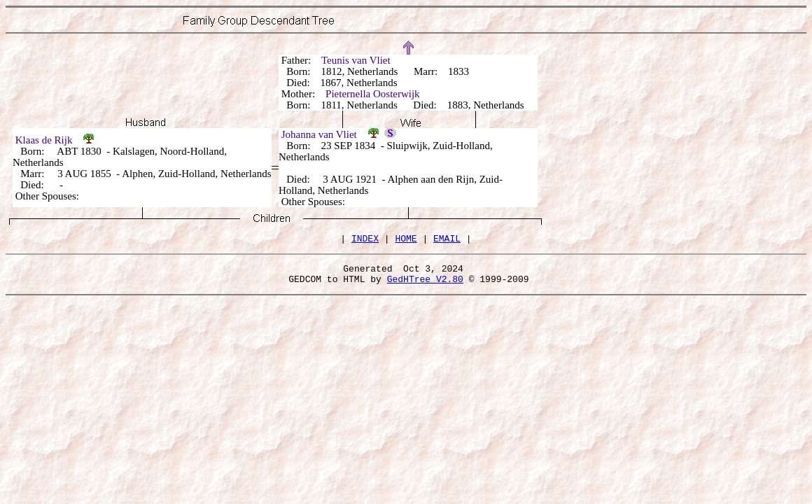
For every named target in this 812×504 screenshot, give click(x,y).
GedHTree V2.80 (425, 285)
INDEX (365, 240)
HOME (406, 240)
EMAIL (447, 240)
